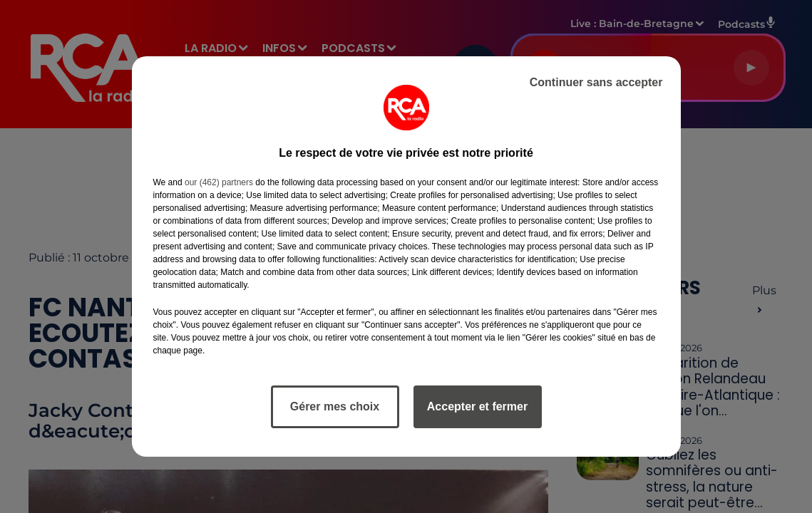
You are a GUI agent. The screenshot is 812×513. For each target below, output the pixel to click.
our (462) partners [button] (219, 182)
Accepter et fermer (477, 406)
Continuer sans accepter (596, 82)
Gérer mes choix (335, 406)
